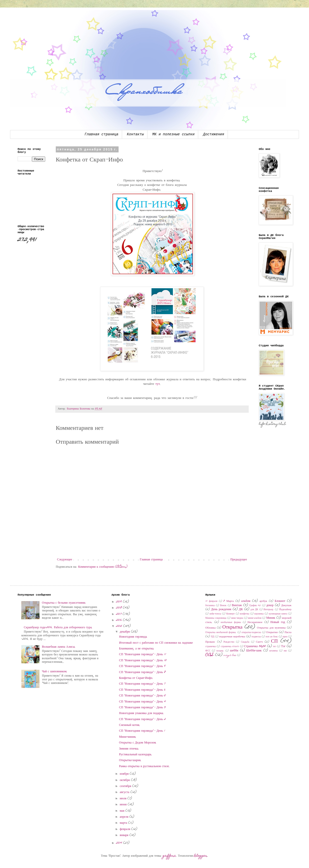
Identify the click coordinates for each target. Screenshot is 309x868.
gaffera (169, 856)
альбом (246, 601)
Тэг (283, 646)
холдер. (220, 651)
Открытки (272, 632)
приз (285, 637)
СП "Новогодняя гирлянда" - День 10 (143, 660)
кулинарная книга (278, 614)
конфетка (245, 614)
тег (274, 647)
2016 (119, 620)
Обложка (210, 628)
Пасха (288, 632)
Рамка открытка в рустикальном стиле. (144, 766)
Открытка (232, 627)
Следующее (65, 560)
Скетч (259, 642)
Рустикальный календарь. (136, 755)
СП (274, 642)
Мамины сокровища (216, 618)
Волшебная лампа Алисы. (59, 647)
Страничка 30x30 (255, 646)
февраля (126, 829)
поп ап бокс (272, 637)
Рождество (229, 642)
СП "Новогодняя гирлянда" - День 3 (142, 708)
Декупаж (286, 606)
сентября (126, 786)
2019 (119, 602)
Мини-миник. (128, 737)
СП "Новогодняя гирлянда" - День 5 (142, 696)
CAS (210, 655)
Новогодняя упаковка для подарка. (142, 713)
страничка (211, 647)
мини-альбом (255, 618)
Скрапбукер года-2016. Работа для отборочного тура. (58, 628)
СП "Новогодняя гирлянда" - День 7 (142, 684)
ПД (212, 637)
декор (270, 605)
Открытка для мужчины (271, 628)
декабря (125, 632)
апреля (125, 817)
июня (124, 805)
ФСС (208, 651)
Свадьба (245, 642)
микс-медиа (237, 618)
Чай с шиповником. (55, 672)
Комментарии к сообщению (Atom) (103, 567)
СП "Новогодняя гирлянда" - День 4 (142, 702)
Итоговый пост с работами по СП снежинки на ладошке (156, 643)
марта (124, 823)
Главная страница (101, 134)
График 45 (255, 606)
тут (158, 384)
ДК (241, 609)
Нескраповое (255, 622)
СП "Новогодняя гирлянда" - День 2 (142, 719)
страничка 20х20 (230, 647)
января (125, 835)
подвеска (256, 637)
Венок (223, 606)
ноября (125, 774)
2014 (120, 843)
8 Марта (228, 601)
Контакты (135, 134)
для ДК (254, 610)
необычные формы (231, 623)
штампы (274, 651)
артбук (263, 601)
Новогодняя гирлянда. (133, 637)
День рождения (221, 609)
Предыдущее (239, 560)
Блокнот (280, 601)
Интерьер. (269, 610)
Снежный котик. (130, 725)
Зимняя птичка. (129, 749)
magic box (230, 655)
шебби (234, 651)
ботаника (210, 606)
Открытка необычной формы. (221, 633)
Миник (271, 618)
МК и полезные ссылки (173, 134)
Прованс (210, 642)
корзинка (259, 614)
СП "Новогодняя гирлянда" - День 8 (142, 672)
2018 (119, 608)
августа (125, 792)
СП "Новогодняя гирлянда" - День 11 (143, 654)
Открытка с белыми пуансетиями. (64, 603)
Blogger (201, 856)
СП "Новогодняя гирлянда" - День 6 (142, 690)
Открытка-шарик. (130, 760)
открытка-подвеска (251, 633)
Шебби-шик (254, 651)
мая (123, 811)
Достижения (214, 134)
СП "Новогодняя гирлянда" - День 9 (142, 666)
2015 (120, 626)
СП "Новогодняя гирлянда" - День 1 (142, 731)
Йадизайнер (285, 610)
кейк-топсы (215, 614)
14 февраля (211, 601)
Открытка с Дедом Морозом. (138, 743)
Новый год (278, 622)
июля (124, 799)
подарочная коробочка (232, 637)
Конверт (230, 614)
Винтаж (237, 605)
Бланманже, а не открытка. (137, 649)
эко (285, 651)
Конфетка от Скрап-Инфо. (136, 678)
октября (125, 780)
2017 (119, 614)
